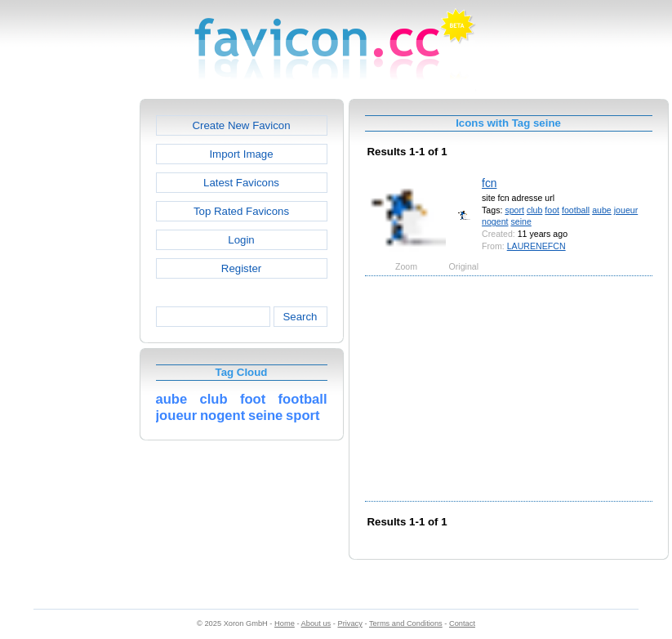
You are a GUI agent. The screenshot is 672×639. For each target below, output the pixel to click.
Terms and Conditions (406, 623)
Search (300, 317)
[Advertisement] (69, 344)
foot (552, 210)
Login (241, 240)
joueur (626, 210)
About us (316, 623)
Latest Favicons (241, 183)
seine (521, 221)
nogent (495, 221)
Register (241, 268)
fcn (489, 183)
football (576, 210)
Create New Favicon (241, 125)
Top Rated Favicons (241, 211)
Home (285, 623)
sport (514, 210)
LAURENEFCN (536, 246)
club (534, 210)
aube (602, 210)
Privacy (349, 623)
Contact (462, 623)
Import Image (241, 154)
